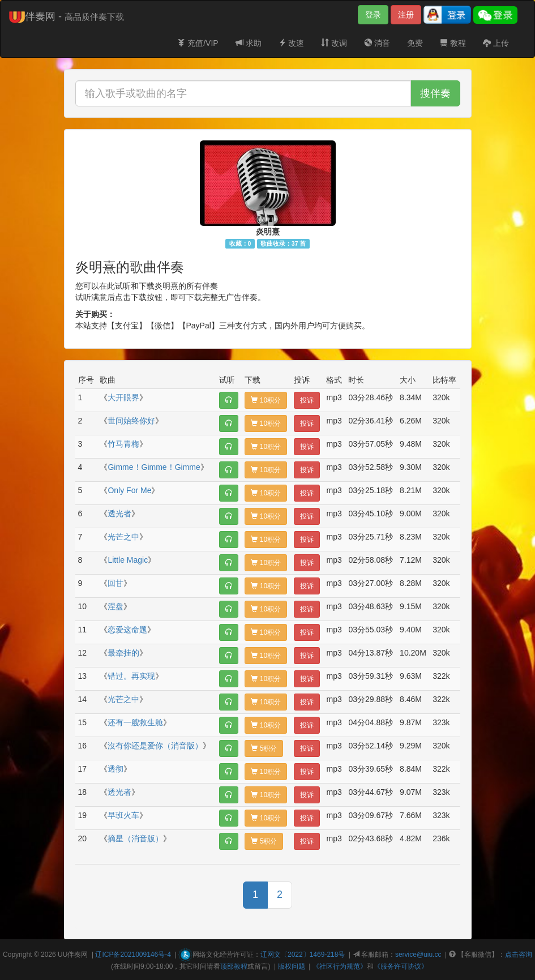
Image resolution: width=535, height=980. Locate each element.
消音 (377, 43)
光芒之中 (123, 537)
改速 (292, 43)
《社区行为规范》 (340, 966)
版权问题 (292, 966)
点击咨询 (519, 955)
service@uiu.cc (418, 955)
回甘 (115, 583)
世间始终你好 (131, 421)
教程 (453, 43)
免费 (415, 43)
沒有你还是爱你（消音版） (155, 746)
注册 (406, 15)
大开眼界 (123, 397)
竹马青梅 (123, 444)
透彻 (115, 769)
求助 (249, 43)
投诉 (307, 400)
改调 (334, 43)
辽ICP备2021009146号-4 (133, 955)
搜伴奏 (435, 93)
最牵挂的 (123, 653)
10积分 (266, 400)
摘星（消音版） (135, 838)
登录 (373, 15)
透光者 (119, 513)
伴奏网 (78, 955)
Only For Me (129, 490)
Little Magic (128, 560)
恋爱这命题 (127, 630)
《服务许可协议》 (401, 966)
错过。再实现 (131, 676)
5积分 (264, 748)
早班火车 (123, 815)
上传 (496, 43)
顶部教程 (234, 966)
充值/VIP (198, 43)
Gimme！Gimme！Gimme (154, 467)
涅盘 (115, 606)
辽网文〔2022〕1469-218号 (303, 955)
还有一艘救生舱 (135, 722)
